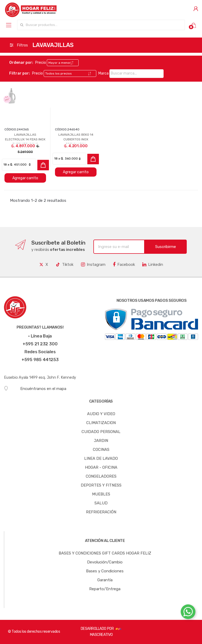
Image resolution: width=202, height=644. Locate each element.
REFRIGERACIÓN (101, 512)
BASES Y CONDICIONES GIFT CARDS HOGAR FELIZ (105, 553)
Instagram (93, 265)
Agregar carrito (25, 178)
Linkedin (153, 265)
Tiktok (64, 265)
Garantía (105, 580)
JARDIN (101, 441)
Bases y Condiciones (105, 571)
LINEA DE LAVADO (101, 458)
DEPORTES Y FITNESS (101, 485)
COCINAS (101, 450)
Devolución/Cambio (105, 562)
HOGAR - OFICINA (101, 467)
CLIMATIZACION (101, 423)
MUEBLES (101, 494)
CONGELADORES (101, 476)
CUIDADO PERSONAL (101, 432)
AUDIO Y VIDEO (101, 414)
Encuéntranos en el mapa (35, 389)
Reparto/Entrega (105, 589)
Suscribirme (166, 247)
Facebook (124, 265)
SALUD (101, 503)
